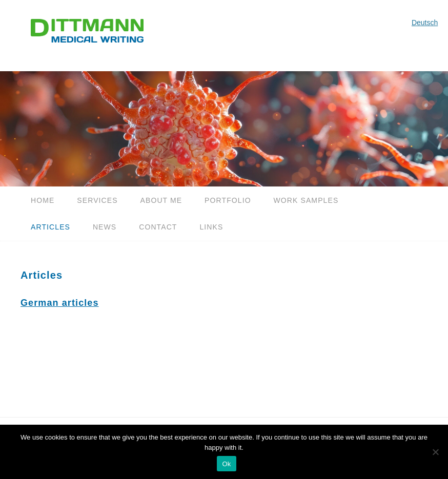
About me (161, 200)
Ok (226, 464)
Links (211, 227)
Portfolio (228, 200)
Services (97, 200)
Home (43, 200)
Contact (158, 227)
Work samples (306, 200)
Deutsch (425, 23)
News (105, 227)
